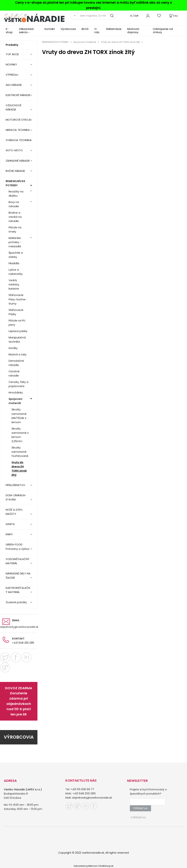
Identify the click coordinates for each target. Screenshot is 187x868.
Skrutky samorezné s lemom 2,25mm (20, 435)
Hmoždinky (16, 393)
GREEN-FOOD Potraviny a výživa (17, 547)
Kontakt (50, 29)
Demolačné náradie (16, 363)
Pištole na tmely (15, 230)
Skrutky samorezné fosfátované (20, 452)
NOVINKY (11, 65)
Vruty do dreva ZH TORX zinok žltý (19, 469)
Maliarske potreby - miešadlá (15, 242)
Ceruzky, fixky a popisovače (18, 384)
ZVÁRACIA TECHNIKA (18, 140)
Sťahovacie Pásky (16, 312)
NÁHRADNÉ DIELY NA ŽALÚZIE (18, 576)
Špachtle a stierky (16, 255)
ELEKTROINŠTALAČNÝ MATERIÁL (18, 590)
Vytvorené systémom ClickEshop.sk (93, 866)
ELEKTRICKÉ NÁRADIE (18, 95)
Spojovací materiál (15, 401)
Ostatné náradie (14, 373)
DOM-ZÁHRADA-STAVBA (16, 497)
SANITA (10, 524)
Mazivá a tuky (18, 354)
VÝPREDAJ (12, 75)
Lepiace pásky (18, 331)
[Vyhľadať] (74, 16)
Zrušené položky (16, 602)
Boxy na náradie (14, 204)
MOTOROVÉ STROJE (18, 120)
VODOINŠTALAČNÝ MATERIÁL (18, 561)
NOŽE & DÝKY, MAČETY (14, 512)
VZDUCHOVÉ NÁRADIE (14, 107)
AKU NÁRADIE (14, 85)
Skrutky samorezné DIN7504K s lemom (19, 416)
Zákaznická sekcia (26, 31)
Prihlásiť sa (140, 808)
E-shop (9, 31)
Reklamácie (114, 29)
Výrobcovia (68, 29)
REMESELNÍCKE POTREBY (15, 183)
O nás (97, 31)
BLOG (85, 29)
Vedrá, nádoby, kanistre (14, 284)
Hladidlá (14, 263)
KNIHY (9, 534)
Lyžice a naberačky (16, 272)
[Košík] (173, 16)
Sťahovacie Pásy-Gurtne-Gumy (18, 299)
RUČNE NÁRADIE (15, 171)
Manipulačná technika (17, 340)
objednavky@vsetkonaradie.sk (19, 627)
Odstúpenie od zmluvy (163, 31)
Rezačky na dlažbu (16, 194)
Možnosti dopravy (133, 31)
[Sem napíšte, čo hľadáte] (97, 16)
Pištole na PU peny (17, 323)
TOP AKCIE (12, 54)
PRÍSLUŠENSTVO (15, 485)
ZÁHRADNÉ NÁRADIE (18, 161)
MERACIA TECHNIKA (18, 130)
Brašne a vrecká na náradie (15, 217)
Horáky (13, 348)
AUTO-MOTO (14, 150)
